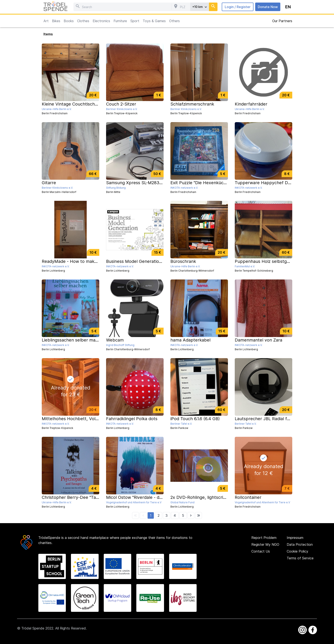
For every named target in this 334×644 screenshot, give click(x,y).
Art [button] (46, 21)
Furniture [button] (120, 21)
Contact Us (261, 551)
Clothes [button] (83, 21)
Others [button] (174, 21)
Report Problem (264, 538)
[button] (151, 515)
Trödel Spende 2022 (37, 628)
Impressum (295, 538)
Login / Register (238, 7)
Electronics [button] (101, 21)
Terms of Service (300, 558)
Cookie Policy (297, 551)
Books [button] (69, 21)
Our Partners (282, 21)
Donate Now (268, 7)
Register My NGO (265, 544)
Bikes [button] (56, 21)
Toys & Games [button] (154, 21)
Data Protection (300, 544)
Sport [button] (135, 21)
